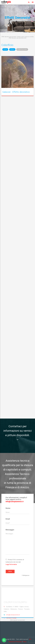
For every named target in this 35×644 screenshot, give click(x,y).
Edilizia (12, 49)
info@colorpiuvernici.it (15, 502)
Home (5, 49)
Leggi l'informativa (11, 564)
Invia (10, 571)
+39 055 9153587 (11, 623)
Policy (25, 642)
